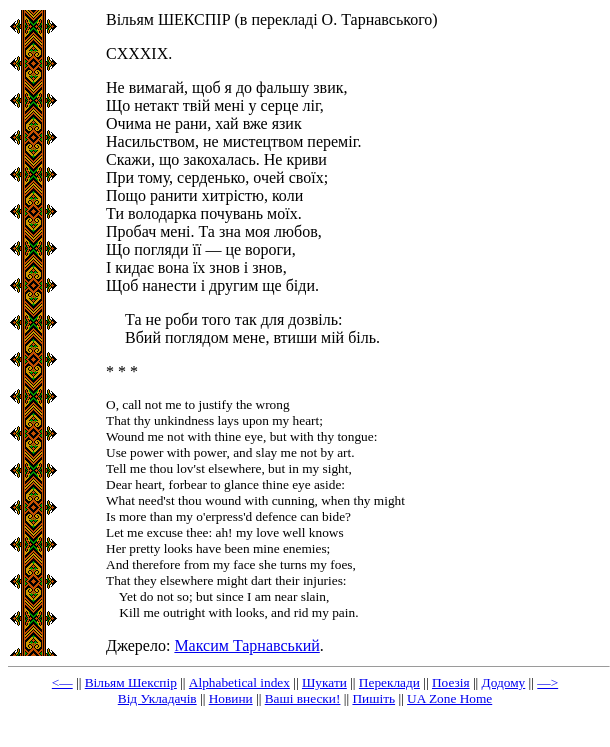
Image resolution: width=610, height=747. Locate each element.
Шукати (324, 682)
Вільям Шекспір (131, 682)
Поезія (451, 682)
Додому (504, 682)
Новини (231, 698)
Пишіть (373, 698)
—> (547, 682)
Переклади (389, 682)
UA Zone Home (449, 698)
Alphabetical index (239, 682)
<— (62, 682)
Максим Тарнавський (246, 645)
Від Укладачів (157, 698)
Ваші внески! (303, 698)
